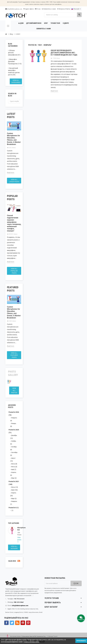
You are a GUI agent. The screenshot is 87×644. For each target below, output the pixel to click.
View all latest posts (14, 181)
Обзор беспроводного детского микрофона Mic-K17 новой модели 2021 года (64, 53)
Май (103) (14, 490)
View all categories (16, 81)
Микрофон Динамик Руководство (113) (14, 61)
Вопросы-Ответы (64, 9)
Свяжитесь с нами (49, 9)
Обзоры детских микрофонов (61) (14, 53)
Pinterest (28, 623)
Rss (17, 623)
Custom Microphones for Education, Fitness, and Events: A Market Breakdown (14, 139)
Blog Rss (14, 561)
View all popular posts (14, 271)
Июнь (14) (15, 487)
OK (76, 583)
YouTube (23, 623)
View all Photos (14, 390)
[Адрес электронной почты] (58, 583)
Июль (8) (14, 464)
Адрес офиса (28, 9)
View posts (19, 539)
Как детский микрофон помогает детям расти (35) (14, 71)
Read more (11, 173)
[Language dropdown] (76, 9)
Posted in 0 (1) (14, 508)
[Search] (63, 15)
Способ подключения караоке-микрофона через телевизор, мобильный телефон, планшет (14, 223)
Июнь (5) (14, 467)
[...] (33, 595)
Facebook (6, 623)
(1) (12, 510)
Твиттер (12, 623)
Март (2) (14, 478)
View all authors (14, 547)
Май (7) (14, 469)
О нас (38, 9)
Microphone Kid (19, 529)
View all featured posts (14, 355)
